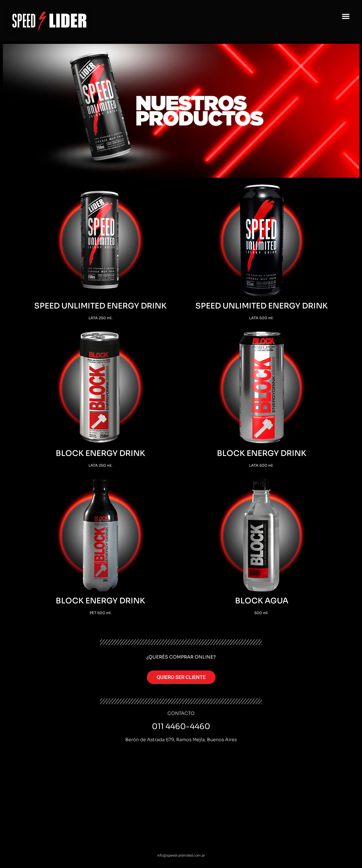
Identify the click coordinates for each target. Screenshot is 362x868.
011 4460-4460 (181, 726)
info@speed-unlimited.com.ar (181, 855)
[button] (346, 16)
